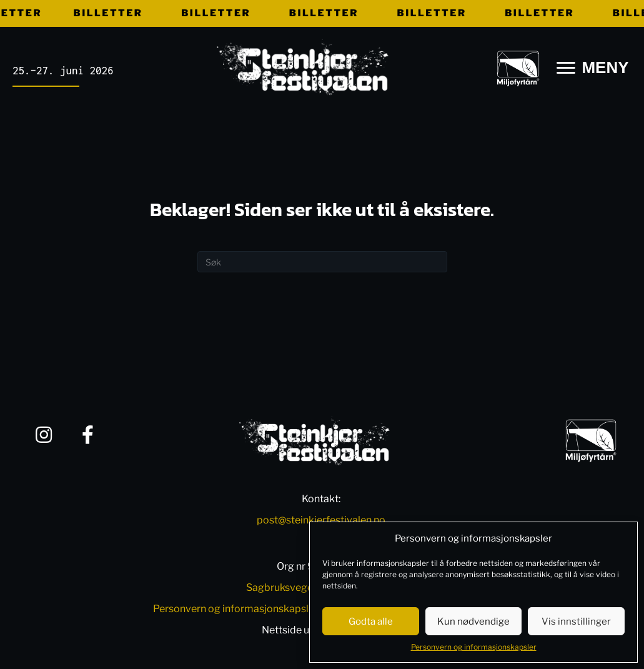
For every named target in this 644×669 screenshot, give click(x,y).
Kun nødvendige (473, 622)
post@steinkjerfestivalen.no (321, 520)
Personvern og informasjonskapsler (474, 647)
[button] (44, 435)
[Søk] (322, 262)
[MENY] (592, 68)
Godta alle (371, 622)
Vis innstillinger (576, 622)
